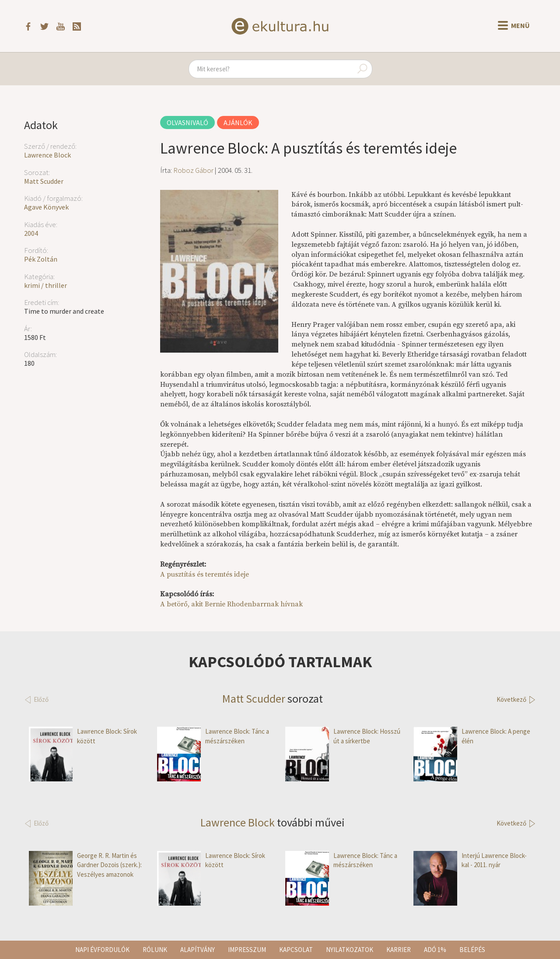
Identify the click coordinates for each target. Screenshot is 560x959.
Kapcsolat (296, 950)
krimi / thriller (45, 285)
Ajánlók (238, 122)
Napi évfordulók (102, 950)
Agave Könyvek (46, 207)
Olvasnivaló (187, 122)
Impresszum (247, 950)
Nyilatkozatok (350, 950)
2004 (31, 233)
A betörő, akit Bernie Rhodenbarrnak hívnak (231, 604)
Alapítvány (198, 950)
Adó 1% (435, 950)
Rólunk (155, 950)
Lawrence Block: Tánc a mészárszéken (213, 736)
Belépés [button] (472, 950)
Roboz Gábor (193, 170)
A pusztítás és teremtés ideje (205, 574)
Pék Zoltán (41, 259)
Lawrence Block (47, 155)
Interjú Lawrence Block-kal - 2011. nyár (470, 860)
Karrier (399, 950)
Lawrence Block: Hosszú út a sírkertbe (343, 736)
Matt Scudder (44, 181)
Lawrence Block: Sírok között (83, 736)
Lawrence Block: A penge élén (472, 736)
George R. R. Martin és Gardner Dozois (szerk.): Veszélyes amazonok (85, 865)
